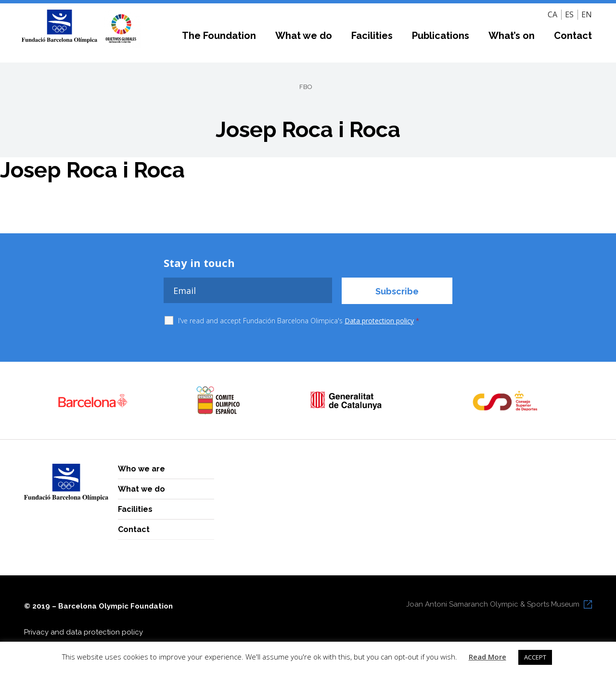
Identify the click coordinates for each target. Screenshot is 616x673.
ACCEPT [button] (535, 657)
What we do (304, 36)
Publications (441, 36)
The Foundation (219, 36)
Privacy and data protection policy (83, 632)
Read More (488, 657)
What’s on (512, 36)
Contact (573, 36)
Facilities (372, 36)
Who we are (141, 469)
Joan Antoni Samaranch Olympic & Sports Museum (493, 604)
